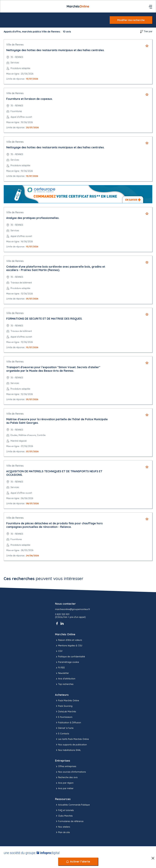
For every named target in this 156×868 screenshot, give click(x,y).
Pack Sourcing (64, 706)
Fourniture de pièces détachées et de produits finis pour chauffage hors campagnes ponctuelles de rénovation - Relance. (54, 525)
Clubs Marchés (64, 816)
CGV (59, 651)
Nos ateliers (63, 827)
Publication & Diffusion (68, 723)
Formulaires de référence (69, 821)
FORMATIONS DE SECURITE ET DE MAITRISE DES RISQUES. (44, 319)
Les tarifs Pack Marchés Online (72, 739)
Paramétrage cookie (67, 662)
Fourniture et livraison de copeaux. (29, 99)
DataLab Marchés (66, 712)
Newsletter (62, 673)
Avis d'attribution (65, 679)
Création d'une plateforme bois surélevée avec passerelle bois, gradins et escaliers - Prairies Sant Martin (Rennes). (56, 268)
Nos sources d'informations (70, 772)
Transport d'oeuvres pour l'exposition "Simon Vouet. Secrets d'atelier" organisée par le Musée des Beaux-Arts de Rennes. (53, 369)
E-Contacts (62, 734)
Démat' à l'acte (64, 728)
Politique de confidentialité (70, 657)
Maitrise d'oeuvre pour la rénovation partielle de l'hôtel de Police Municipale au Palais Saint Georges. (57, 421)
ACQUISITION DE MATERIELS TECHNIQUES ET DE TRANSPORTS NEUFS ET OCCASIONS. (54, 473)
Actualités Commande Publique (72, 805)
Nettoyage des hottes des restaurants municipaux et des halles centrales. (55, 50)
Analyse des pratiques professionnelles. (33, 218)
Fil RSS (60, 668)
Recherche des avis (66, 778)
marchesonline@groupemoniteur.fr (73, 609)
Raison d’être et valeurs (69, 640)
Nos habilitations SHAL (68, 750)
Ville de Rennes (15, 45)
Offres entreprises (66, 767)
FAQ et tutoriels (64, 810)
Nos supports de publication (71, 745)
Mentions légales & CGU (69, 646)
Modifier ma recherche (131, 20)
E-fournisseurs (64, 717)
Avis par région (64, 783)
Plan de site (62, 832)
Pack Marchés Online (67, 701)
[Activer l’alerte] (78, 862)
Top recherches (64, 684)
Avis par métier (64, 789)
